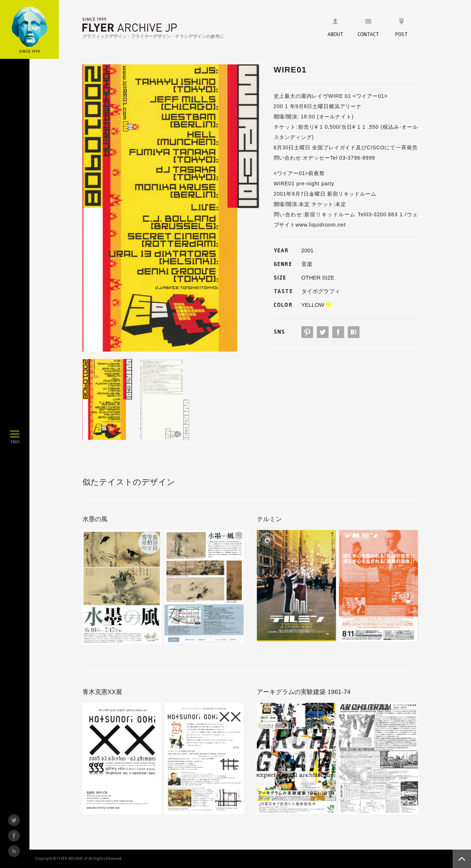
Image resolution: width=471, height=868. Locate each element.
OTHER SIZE (318, 278)
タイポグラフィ (321, 291)
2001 (307, 250)
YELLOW (313, 305)
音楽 (307, 264)
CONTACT (368, 28)
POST (401, 28)
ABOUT (335, 28)
